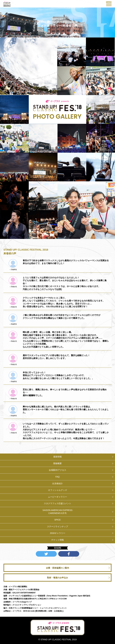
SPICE (57, 520)
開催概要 (57, 463)
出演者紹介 (57, 483)
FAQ (57, 477)
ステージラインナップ (57, 527)
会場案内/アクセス (57, 470)
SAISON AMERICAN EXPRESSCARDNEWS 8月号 (57, 512)
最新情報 (57, 457)
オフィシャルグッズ (57, 490)
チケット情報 (57, 540)
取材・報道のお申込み (57, 578)
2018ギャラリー (57, 533)
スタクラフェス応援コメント (57, 503)
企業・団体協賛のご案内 (57, 568)
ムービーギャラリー (57, 497)
